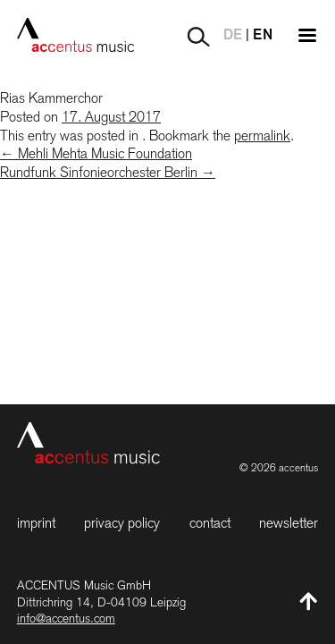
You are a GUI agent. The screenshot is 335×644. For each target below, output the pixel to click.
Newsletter (289, 523)
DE (233, 36)
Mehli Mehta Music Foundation (96, 153)
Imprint (36, 523)
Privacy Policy (122, 523)
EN (263, 36)
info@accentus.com (66, 618)
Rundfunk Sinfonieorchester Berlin (108, 172)
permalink (262, 136)
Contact (210, 523)
